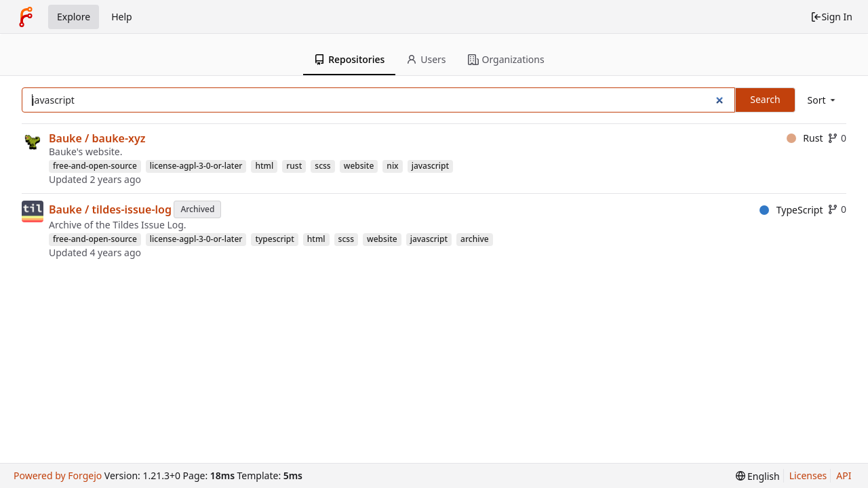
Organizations (506, 59)
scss (322, 166)
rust (294, 166)
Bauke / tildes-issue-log (110, 209)
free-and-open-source (95, 166)
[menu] (823, 100)
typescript (274, 239)
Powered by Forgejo (58, 475)
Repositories (349, 59)
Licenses (808, 475)
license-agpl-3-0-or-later (196, 166)
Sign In (831, 17)
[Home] (26, 17)
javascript (430, 166)
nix (392, 166)
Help (122, 17)
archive (475, 239)
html (264, 166)
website (359, 166)
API (844, 475)
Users (426, 59)
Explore (74, 17)
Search (765, 99)
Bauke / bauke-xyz (97, 138)
